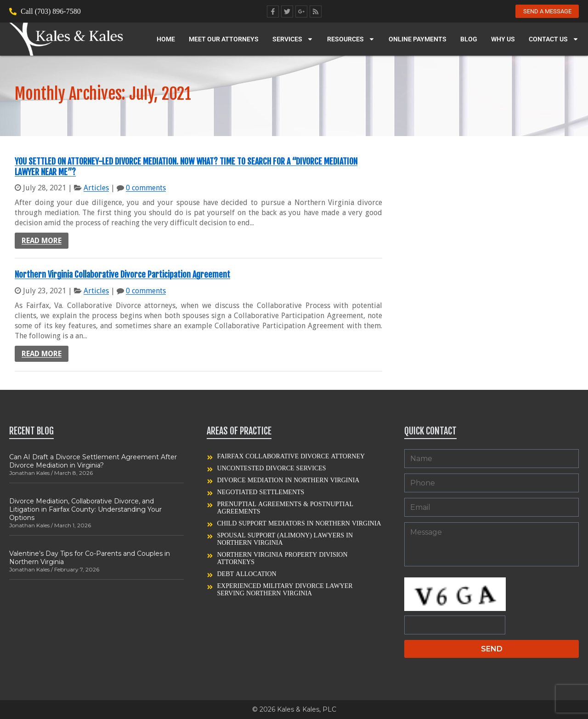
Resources (351, 40)
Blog (469, 40)
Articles (96, 188)
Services (293, 40)
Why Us (503, 40)
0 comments (146, 188)
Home (166, 40)
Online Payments (418, 40)
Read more (42, 241)
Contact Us (554, 40)
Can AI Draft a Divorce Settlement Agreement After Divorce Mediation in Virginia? (93, 461)
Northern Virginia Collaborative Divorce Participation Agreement (122, 274)
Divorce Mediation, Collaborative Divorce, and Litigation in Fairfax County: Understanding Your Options (85, 509)
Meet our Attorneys (224, 40)
